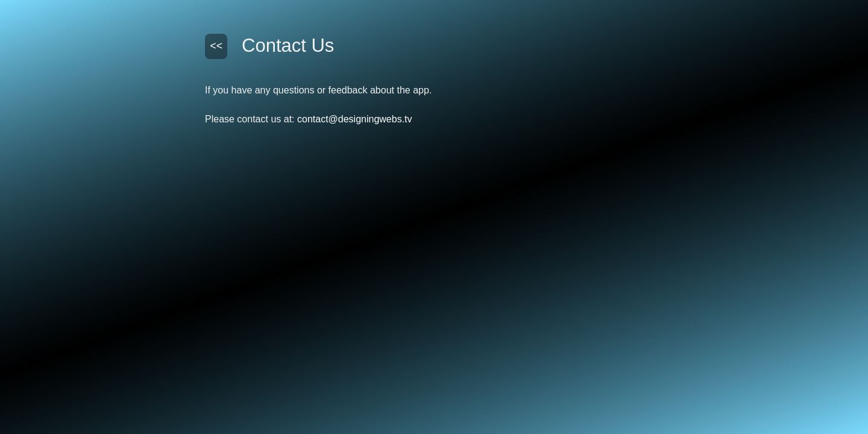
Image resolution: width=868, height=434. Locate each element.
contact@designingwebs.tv (355, 119)
